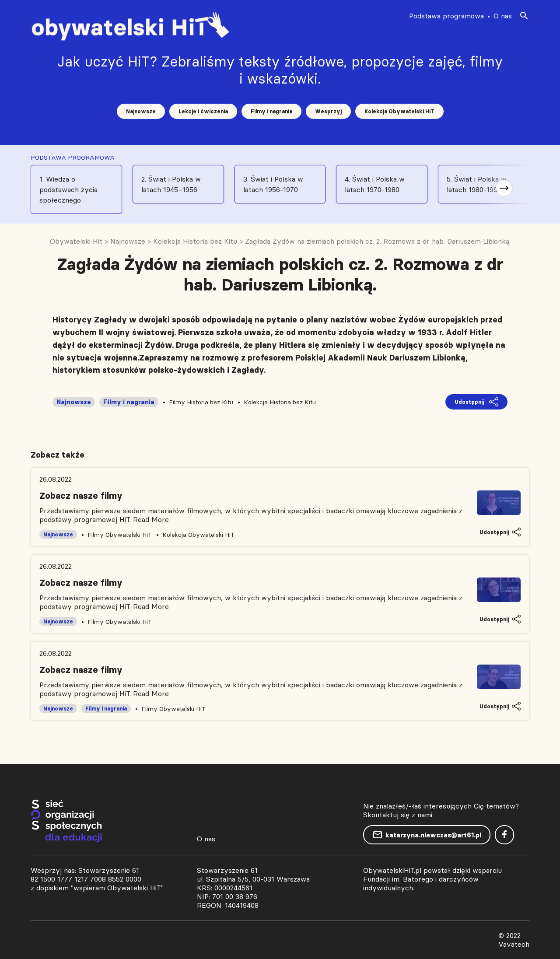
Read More (151, 519)
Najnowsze (141, 111)
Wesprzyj (328, 111)
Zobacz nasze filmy (81, 496)
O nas (503, 16)
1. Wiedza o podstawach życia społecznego (68, 189)
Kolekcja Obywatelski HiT (399, 111)
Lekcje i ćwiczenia (203, 111)
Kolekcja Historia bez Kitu (280, 402)
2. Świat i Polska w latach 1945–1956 (171, 184)
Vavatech (514, 944)
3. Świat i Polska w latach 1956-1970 (273, 184)
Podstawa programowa (446, 16)
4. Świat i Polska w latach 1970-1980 (375, 184)
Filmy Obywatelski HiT (120, 535)
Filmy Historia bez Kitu (201, 402)
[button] (504, 188)
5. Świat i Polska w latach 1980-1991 (477, 184)
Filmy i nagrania (271, 111)
